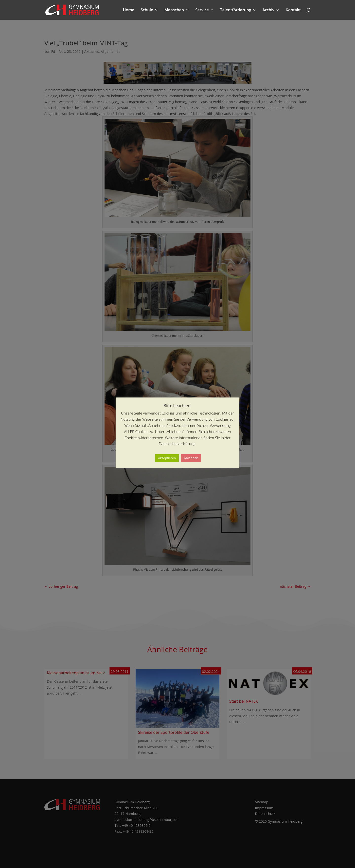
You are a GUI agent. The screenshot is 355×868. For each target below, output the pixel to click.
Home (129, 10)
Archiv (269, 10)
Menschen (174, 10)
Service (202, 10)
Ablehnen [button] (191, 458)
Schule (147, 10)
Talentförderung (236, 10)
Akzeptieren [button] (167, 458)
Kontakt (293, 10)
